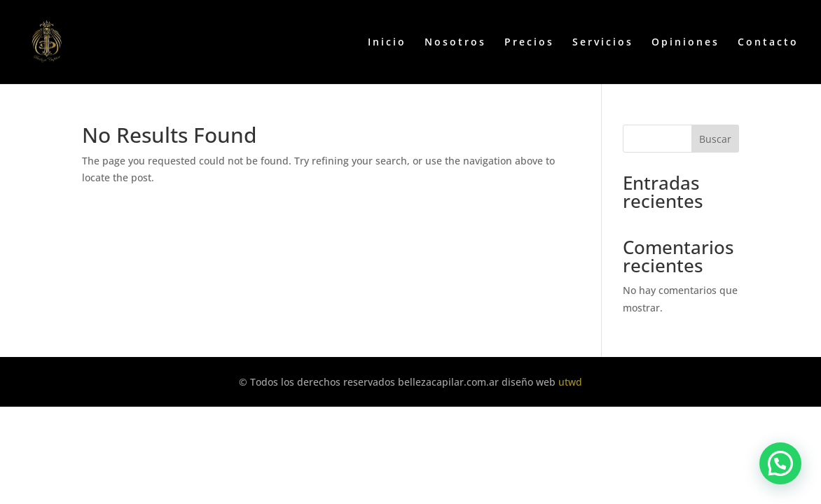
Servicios (603, 43)
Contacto (768, 43)
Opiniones (685, 43)
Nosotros (455, 43)
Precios (529, 43)
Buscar (715, 139)
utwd (570, 382)
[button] (780, 463)
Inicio (387, 43)
